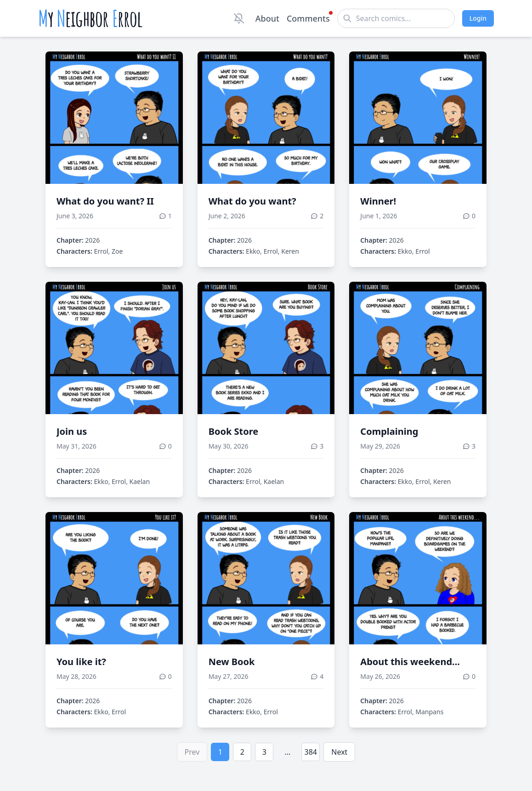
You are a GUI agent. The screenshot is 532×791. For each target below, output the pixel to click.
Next (339, 752)
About (267, 18)
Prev (192, 752)
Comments (308, 18)
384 (311, 752)
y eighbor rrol (90, 18)
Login (478, 18)
